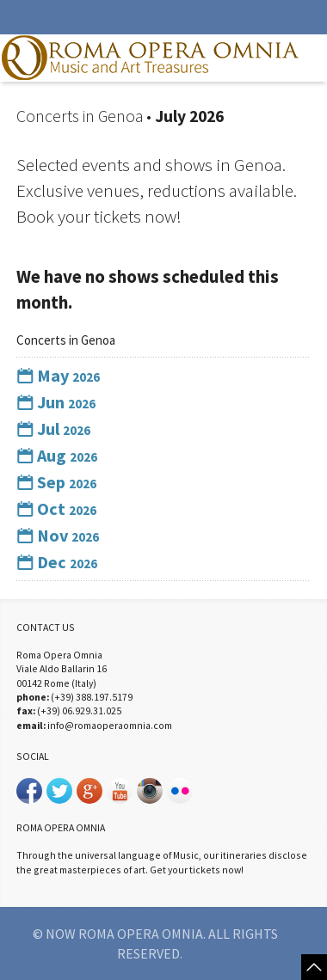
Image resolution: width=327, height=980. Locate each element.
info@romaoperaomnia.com (110, 725)
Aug (57, 455)
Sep (56, 482)
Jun (56, 402)
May (58, 375)
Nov (58, 535)
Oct (56, 508)
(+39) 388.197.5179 (92, 697)
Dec (57, 562)
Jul (53, 429)
